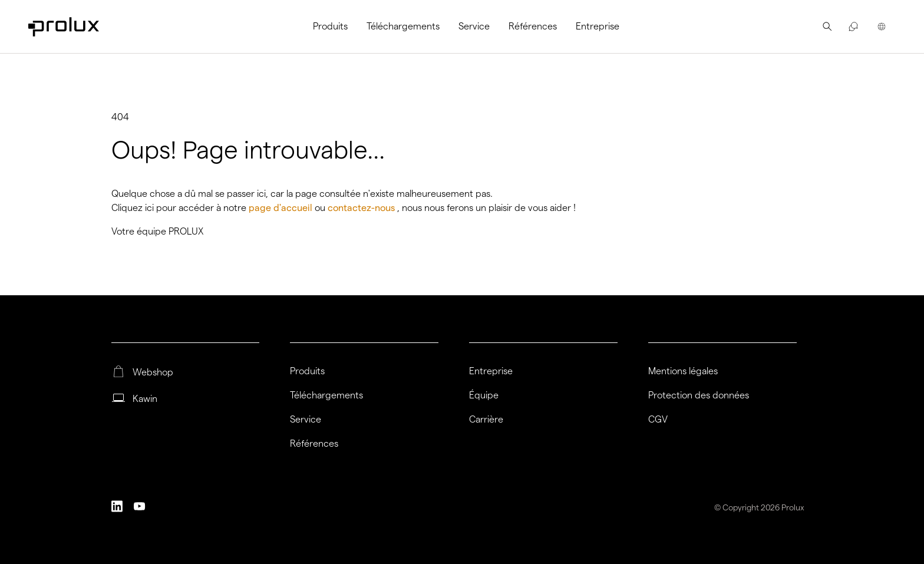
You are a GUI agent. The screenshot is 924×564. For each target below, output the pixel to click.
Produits (330, 26)
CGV (658, 420)
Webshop (153, 372)
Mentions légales (683, 371)
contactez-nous (362, 208)
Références (533, 26)
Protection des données (699, 395)
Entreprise (598, 26)
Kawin (145, 399)
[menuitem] (335, 27)
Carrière (486, 420)
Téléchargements (403, 26)
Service (474, 26)
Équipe (484, 395)
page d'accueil (282, 208)
